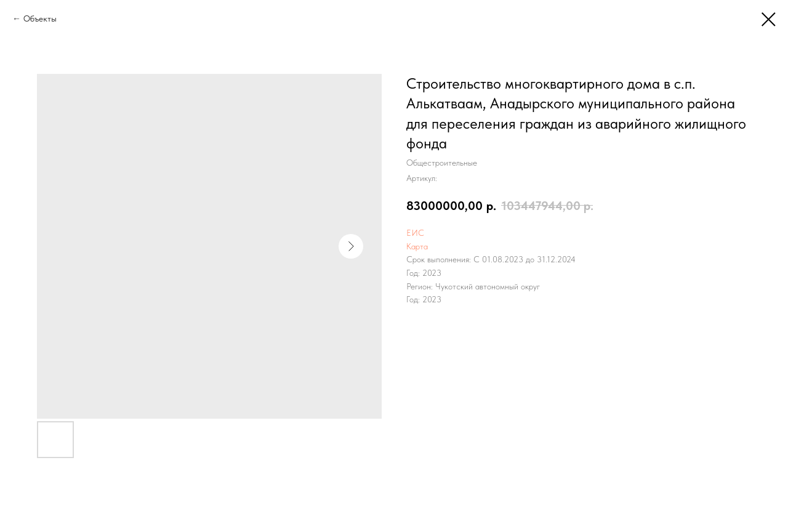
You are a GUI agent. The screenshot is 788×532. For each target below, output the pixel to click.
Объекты (40, 18)
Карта (417, 246)
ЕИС (415, 233)
